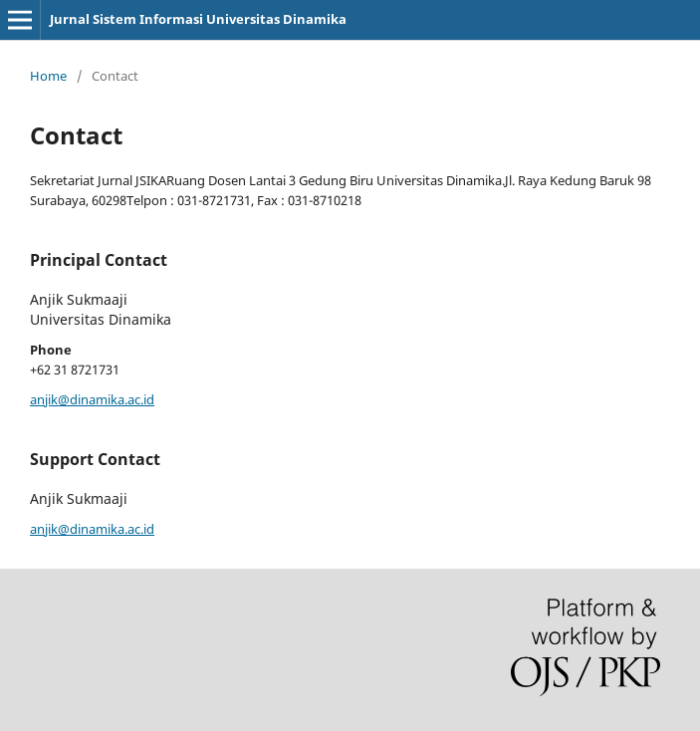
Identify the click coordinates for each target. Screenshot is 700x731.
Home (48, 76)
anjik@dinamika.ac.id (92, 399)
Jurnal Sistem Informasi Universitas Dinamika (198, 19)
